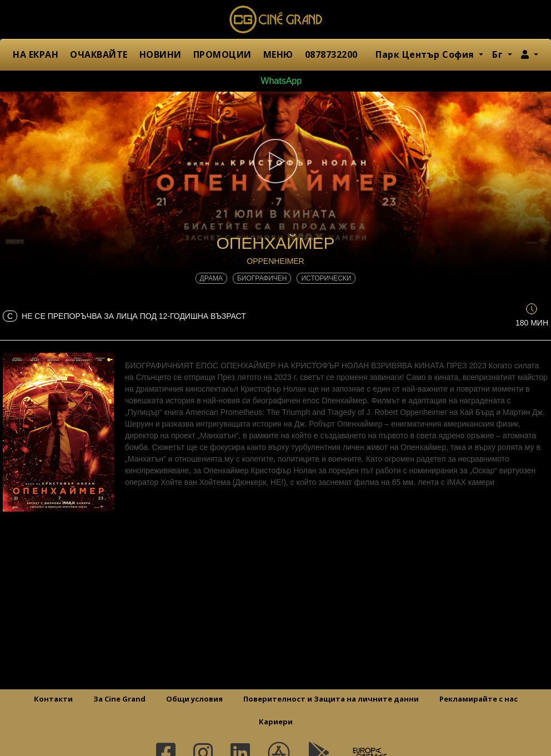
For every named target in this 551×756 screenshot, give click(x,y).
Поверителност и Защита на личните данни (331, 699)
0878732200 (331, 54)
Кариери (276, 722)
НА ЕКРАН (36, 54)
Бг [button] (499, 54)
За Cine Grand (119, 699)
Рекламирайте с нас (479, 699)
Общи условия (194, 699)
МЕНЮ (278, 54)
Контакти (53, 699)
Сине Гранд (275, 19)
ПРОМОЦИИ (222, 54)
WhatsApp (275, 81)
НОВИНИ (161, 54)
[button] (530, 54)
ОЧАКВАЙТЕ (99, 54)
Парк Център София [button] (426, 54)
